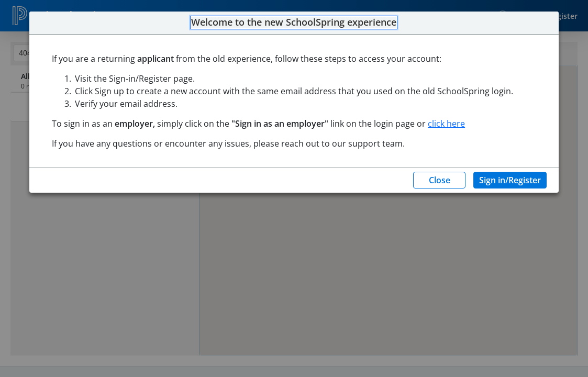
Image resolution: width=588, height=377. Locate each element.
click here (446, 124)
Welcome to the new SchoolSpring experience (294, 23)
